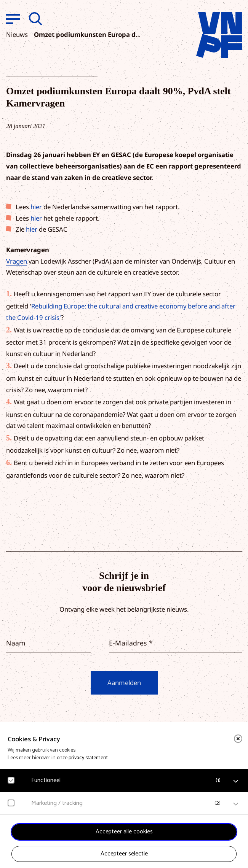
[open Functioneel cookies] (236, 781)
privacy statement (88, 758)
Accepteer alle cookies (124, 832)
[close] (238, 739)
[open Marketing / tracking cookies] (236, 804)
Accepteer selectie (124, 854)
